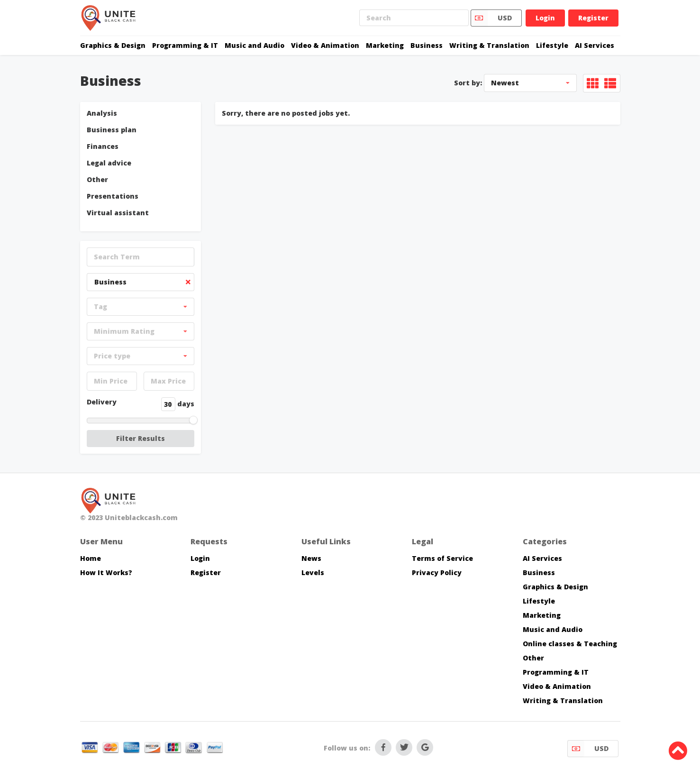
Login (545, 18)
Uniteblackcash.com (141, 517)
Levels (313, 572)
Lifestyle (552, 45)
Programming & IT (185, 45)
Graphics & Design (113, 45)
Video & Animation (325, 45)
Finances (103, 146)
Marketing (385, 45)
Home (91, 558)
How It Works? (106, 572)
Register (593, 18)
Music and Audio (255, 45)
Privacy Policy (437, 572)
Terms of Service (442, 558)
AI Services (595, 45)
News (311, 558)
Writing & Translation (489, 45)
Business (427, 45)
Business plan (112, 130)
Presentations (113, 196)
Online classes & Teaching (570, 644)
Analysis (102, 113)
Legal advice (109, 163)
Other (97, 179)
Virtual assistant (118, 213)
